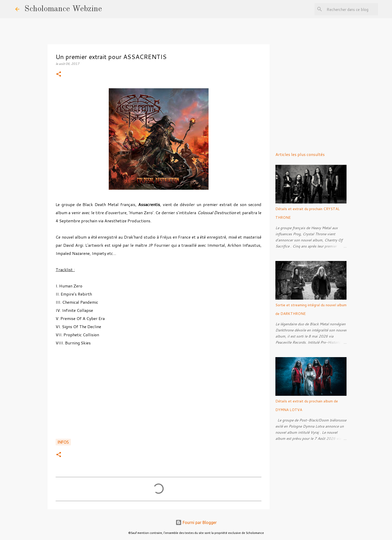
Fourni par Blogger (196, 522)
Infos (63, 442)
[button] (59, 74)
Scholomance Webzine (63, 9)
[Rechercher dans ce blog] (351, 9)
